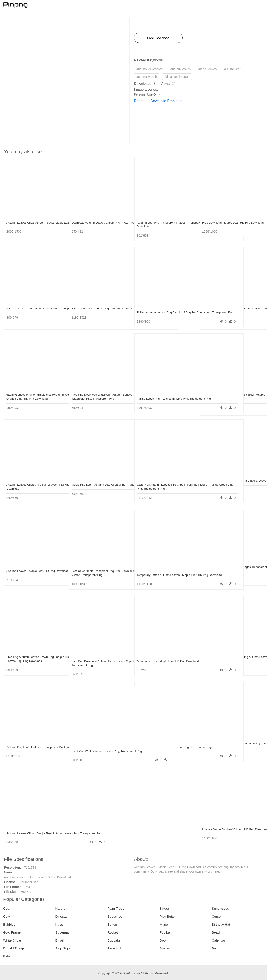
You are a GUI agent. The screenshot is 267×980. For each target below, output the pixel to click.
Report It (141, 101)
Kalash (60, 924)
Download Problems (166, 101)
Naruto (60, 908)
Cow (6, 916)
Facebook (115, 948)
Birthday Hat (221, 924)
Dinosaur (62, 916)
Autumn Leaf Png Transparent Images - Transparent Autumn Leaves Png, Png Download (162, 226)
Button (112, 924)
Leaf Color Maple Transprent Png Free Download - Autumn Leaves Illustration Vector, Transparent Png (96, 575)
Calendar (218, 940)
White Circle (12, 940)
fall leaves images (177, 77)
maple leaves (208, 69)
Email (60, 940)
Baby (7, 956)
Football (165, 932)
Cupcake (114, 940)
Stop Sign (63, 948)
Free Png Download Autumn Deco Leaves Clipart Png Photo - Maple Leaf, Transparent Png (100, 665)
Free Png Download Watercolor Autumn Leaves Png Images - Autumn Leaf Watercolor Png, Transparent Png (97, 399)
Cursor (217, 916)
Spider (164, 908)
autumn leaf (232, 69)
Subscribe (115, 916)
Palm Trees (116, 908)
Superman (63, 932)
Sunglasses (220, 908)
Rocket (113, 932)
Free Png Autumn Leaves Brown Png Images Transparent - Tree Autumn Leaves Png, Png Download (35, 661)
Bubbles (9, 924)
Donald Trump (14, 948)
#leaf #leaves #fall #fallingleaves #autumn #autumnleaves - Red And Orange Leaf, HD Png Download (35, 399)
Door (163, 940)
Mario (164, 924)
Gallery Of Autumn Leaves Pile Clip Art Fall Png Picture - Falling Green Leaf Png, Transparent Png (164, 489)
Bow (215, 948)
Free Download (158, 38)
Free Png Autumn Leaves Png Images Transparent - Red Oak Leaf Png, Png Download (226, 571)
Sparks (165, 948)
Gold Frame (12, 932)
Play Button (168, 916)
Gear (7, 908)
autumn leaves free (150, 69)
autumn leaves (181, 69)
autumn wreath (147, 77)
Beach (216, 932)
